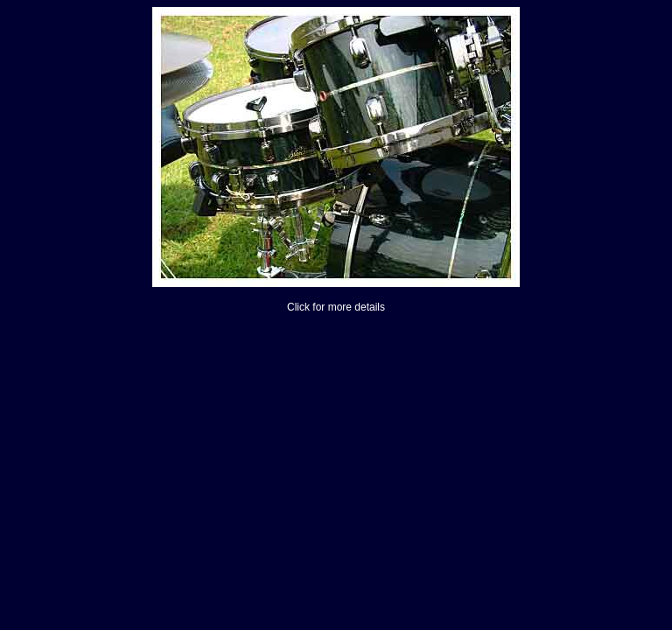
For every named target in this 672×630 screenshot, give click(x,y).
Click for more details (336, 307)
